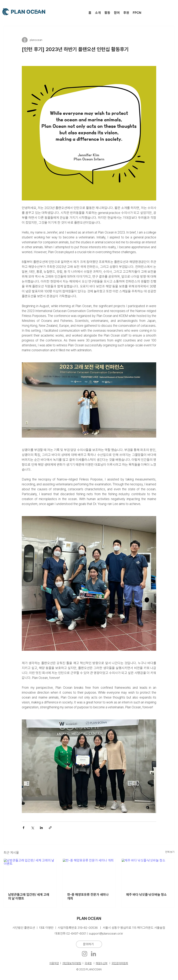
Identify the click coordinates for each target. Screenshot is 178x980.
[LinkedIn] (93, 954)
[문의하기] (89, 944)
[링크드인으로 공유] (41, 828)
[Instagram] (85, 954)
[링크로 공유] (50, 828)
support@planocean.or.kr (106, 933)
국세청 (88, 963)
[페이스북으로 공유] (24, 828)
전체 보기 (170, 852)
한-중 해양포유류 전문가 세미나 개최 (88, 896)
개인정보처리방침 (72, 963)
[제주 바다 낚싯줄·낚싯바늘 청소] (148, 874)
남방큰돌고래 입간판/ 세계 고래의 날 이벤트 (29, 896)
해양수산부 (102, 963)
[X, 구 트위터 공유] (32, 828)
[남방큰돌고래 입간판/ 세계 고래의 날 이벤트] (30, 874)
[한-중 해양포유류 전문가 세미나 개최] (89, 874)
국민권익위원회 (120, 963)
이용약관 (54, 963)
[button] (98, 13)
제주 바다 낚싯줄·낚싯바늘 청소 (146, 895)
